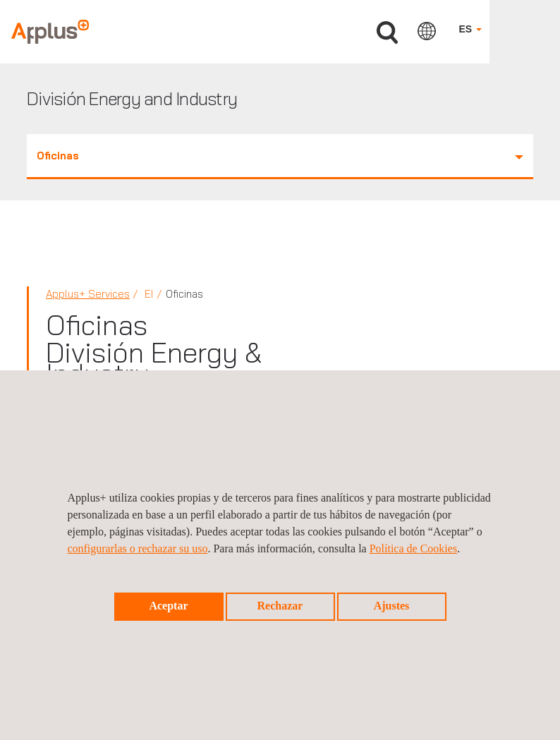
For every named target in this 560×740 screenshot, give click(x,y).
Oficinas (280, 156)
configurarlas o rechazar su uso (137, 548)
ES (470, 29)
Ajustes (392, 606)
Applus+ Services (88, 294)
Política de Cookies (413, 548)
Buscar (387, 33)
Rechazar (280, 606)
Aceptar (168, 606)
